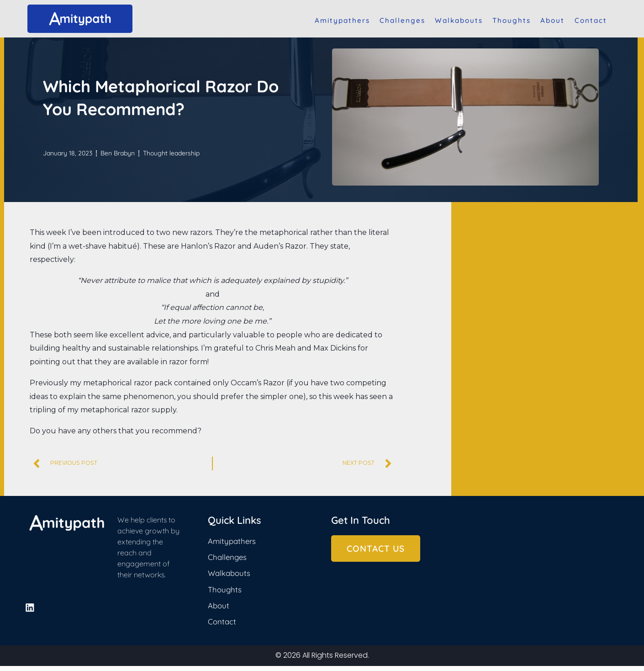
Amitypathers (342, 20)
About (552, 20)
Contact (591, 20)
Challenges (402, 20)
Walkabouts (459, 20)
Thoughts (512, 20)
